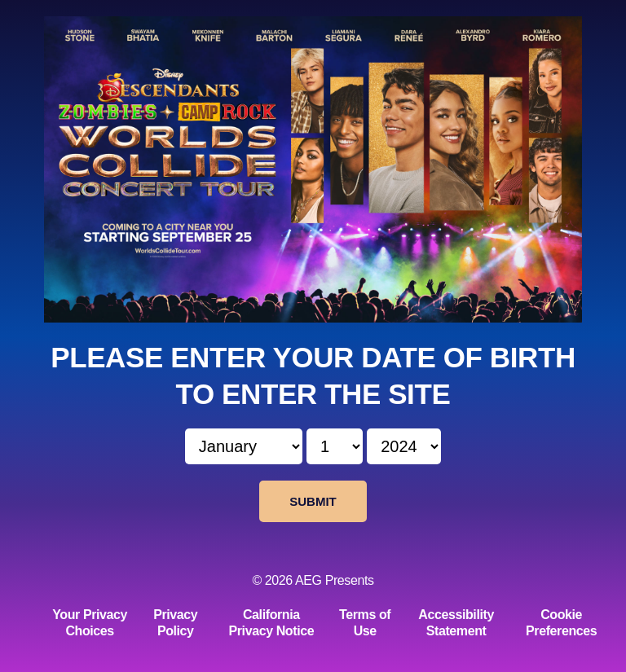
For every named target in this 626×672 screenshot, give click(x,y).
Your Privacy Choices (90, 623)
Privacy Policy (175, 623)
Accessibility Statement (456, 623)
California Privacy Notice (272, 623)
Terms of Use (365, 623)
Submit (313, 501)
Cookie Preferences (561, 623)
